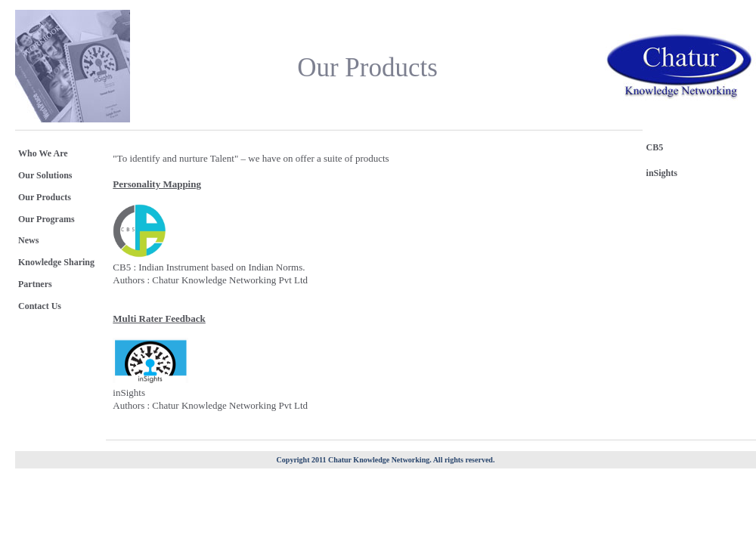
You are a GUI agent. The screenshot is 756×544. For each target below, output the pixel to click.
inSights (662, 173)
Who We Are (43, 153)
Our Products (45, 197)
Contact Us (40, 306)
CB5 (655, 147)
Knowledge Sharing (56, 262)
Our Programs (46, 219)
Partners (35, 284)
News (28, 240)
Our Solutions (45, 175)
